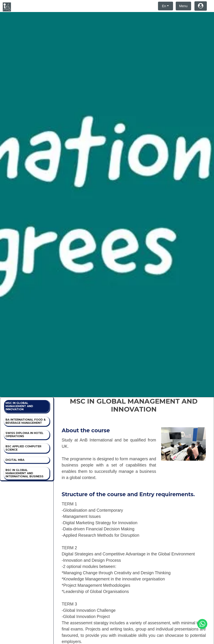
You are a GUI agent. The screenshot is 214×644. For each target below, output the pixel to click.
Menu (183, 6)
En (164, 6)
